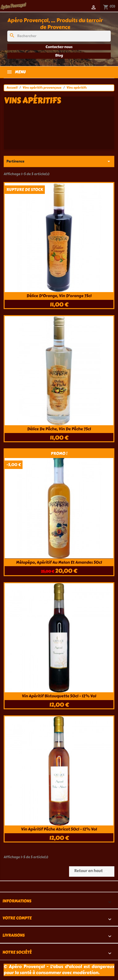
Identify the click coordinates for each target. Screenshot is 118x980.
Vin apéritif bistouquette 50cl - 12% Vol (59, 696)
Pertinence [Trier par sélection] (59, 161)
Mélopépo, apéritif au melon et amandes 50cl (59, 562)
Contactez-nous (59, 47)
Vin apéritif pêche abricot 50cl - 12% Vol (59, 829)
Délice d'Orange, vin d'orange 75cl (59, 296)
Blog (59, 55)
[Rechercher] (59, 36)
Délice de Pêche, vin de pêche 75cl (59, 429)
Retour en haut (92, 871)
